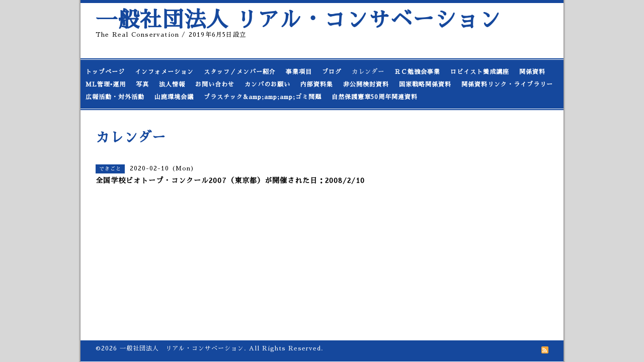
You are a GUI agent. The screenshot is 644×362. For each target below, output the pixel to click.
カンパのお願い (267, 84)
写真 (142, 84)
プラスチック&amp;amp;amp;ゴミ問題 (263, 97)
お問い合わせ (215, 84)
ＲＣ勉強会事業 (417, 72)
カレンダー (368, 72)
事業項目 (299, 72)
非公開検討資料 (366, 84)
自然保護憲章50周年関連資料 (375, 97)
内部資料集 (317, 84)
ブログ (332, 72)
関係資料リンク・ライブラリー (507, 84)
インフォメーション (164, 72)
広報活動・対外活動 (115, 97)
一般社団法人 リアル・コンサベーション (298, 20)
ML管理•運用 (106, 84)
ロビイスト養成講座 (480, 72)
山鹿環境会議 (174, 97)
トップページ (105, 72)
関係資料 (532, 72)
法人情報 (172, 84)
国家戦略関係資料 (425, 84)
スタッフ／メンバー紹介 (240, 72)
